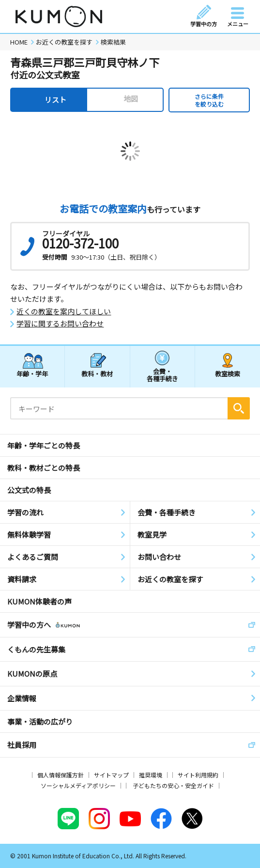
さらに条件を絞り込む (209, 100)
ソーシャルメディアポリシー (78, 785)
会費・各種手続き (162, 375)
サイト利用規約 (198, 775)
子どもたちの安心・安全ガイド (173, 785)
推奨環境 (151, 775)
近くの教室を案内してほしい (64, 311)
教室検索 (228, 374)
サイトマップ (111, 775)
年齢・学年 (32, 374)
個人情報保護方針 (61, 775)
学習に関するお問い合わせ (60, 324)
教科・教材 (97, 374)
